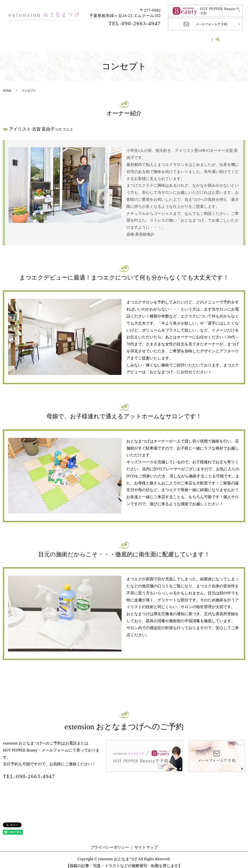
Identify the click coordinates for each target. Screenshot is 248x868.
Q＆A (163, 38)
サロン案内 (47, 38)
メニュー (108, 38)
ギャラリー (189, 38)
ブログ (216, 38)
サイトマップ (146, 842)
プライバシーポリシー (110, 842)
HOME (20, 38)
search (233, 38)
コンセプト (78, 38)
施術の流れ (137, 38)
